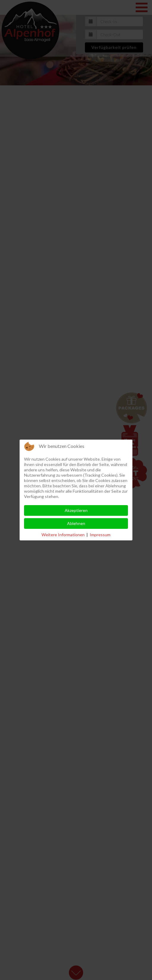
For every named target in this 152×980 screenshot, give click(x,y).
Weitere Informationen (63, 535)
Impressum (100, 535)
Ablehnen (76, 523)
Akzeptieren (76, 510)
